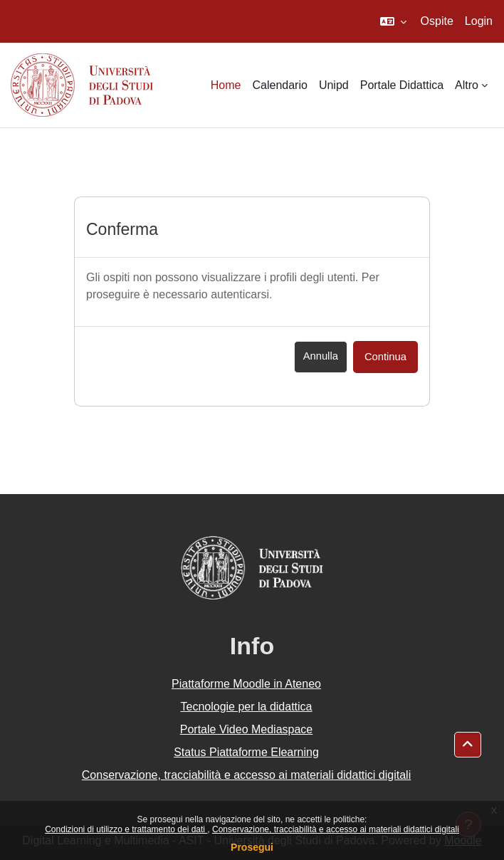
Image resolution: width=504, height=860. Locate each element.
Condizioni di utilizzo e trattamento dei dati (126, 829)
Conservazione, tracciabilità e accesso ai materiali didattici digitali (336, 829)
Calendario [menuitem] (280, 85)
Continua (385, 357)
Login (479, 21)
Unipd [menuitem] (334, 85)
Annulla (321, 356)
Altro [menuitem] (467, 85)
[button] (393, 21)
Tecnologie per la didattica (246, 707)
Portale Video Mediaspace (247, 729)
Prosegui (252, 847)
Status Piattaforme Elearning (246, 752)
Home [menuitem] (226, 85)
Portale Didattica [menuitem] (402, 85)
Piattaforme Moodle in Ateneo (246, 684)
